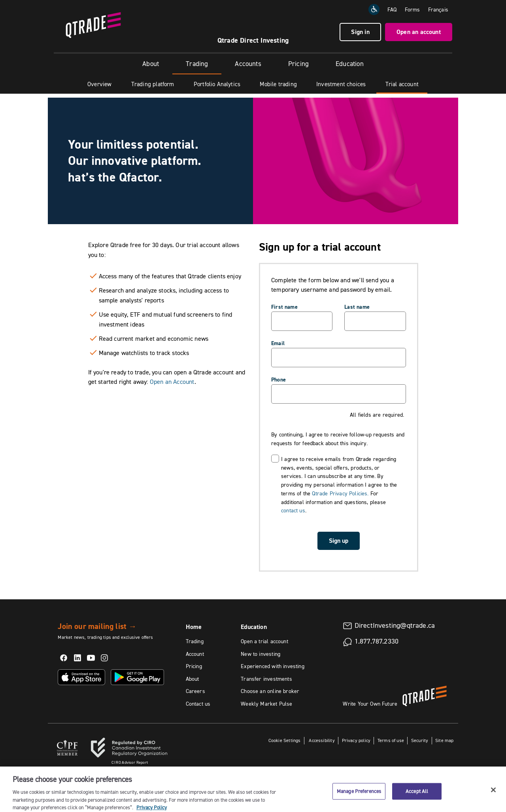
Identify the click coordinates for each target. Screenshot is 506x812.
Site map (444, 740)
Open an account (419, 32)
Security (420, 740)
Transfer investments (266, 679)
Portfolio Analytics (217, 84)
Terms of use (391, 740)
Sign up (339, 541)
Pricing (298, 64)
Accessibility (321, 740)
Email (278, 343)
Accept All (417, 797)
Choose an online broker (270, 691)
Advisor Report (130, 762)
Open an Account (172, 381)
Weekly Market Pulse (266, 704)
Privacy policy (356, 740)
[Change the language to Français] (438, 9)
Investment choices (341, 84)
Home (194, 627)
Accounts (248, 64)
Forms (413, 9)
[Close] (493, 796)
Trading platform (153, 84)
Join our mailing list (97, 626)
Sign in (360, 32)
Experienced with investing (273, 666)
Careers (195, 691)
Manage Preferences (359, 797)
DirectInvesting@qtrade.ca (395, 625)
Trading (197, 64)
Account (195, 654)
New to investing (261, 654)
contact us (293, 510)
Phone (278, 380)
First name (284, 307)
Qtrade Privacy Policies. (340, 493)
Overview (99, 84)
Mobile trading (278, 84)
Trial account (402, 84)
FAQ (392, 9)
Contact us (198, 704)
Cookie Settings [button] (285, 740)
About (151, 64)
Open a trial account (264, 641)
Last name (357, 307)
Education (350, 64)
